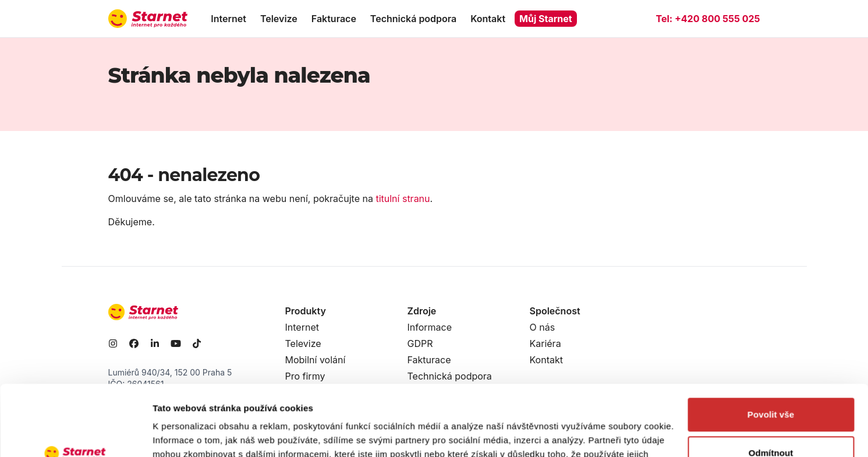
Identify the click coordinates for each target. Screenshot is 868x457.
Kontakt (488, 19)
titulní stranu (403, 199)
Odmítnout (771, 386)
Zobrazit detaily (185, 434)
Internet (228, 19)
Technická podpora (413, 19)
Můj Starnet (546, 19)
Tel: (708, 19)
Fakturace (334, 19)
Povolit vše (771, 348)
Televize (279, 19)
